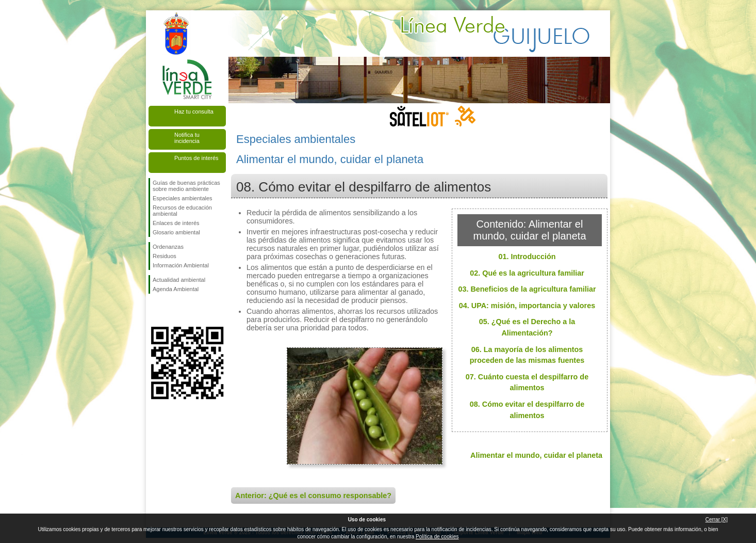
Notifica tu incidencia (187, 138)
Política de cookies (437, 537)
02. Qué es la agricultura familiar (527, 273)
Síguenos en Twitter (172, 310)
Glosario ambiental (176, 232)
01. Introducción (527, 257)
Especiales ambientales (183, 198)
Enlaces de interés (176, 223)
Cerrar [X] (717, 520)
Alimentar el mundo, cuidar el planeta (536, 455)
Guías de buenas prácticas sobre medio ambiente (186, 186)
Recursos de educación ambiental (182, 211)
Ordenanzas (168, 247)
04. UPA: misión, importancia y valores (527, 306)
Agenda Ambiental (176, 289)
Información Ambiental (181, 265)
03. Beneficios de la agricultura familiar (527, 289)
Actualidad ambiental (179, 280)
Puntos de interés (196, 158)
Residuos (165, 256)
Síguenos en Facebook (155, 310)
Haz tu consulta (194, 111)
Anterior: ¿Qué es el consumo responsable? (313, 496)
